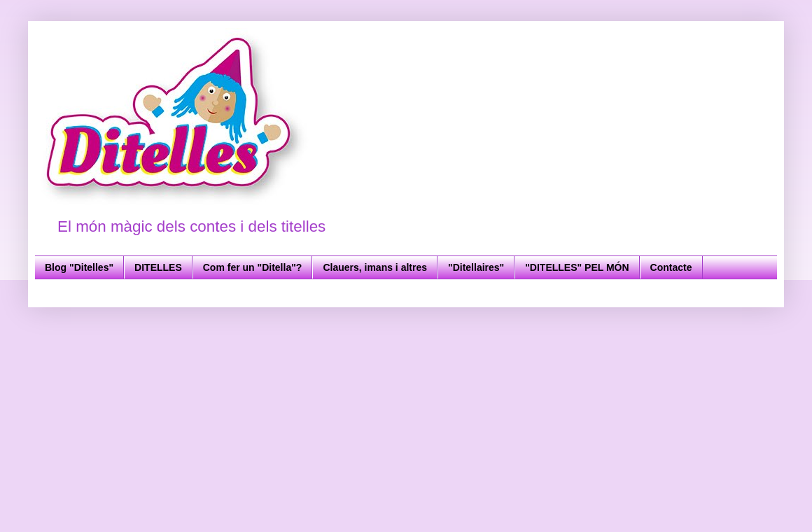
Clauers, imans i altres (375, 267)
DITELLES (158, 267)
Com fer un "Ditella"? (253, 267)
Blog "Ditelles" (79, 267)
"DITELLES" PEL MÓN (577, 267)
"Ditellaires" (476, 267)
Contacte (671, 267)
